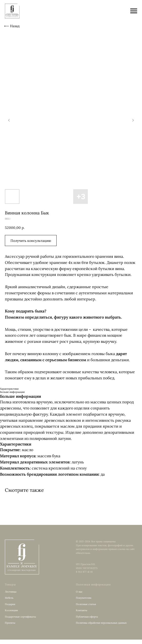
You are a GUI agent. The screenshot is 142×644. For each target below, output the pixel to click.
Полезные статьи (86, 604)
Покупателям (84, 598)
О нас (79, 592)
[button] (31, 241)
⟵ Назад (12, 26)
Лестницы (11, 592)
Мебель (9, 598)
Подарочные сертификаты (20, 617)
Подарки (10, 604)
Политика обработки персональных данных (101, 623)
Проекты (10, 623)
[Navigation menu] (134, 11)
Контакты (81, 610)
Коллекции (11, 610)
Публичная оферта (87, 617)
